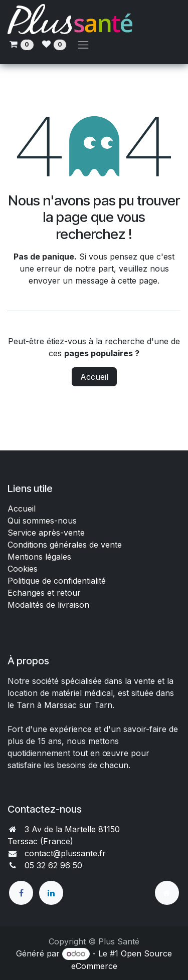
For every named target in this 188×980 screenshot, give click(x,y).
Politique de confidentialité (57, 581)
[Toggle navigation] (83, 45)
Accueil (94, 377)
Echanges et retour (44, 593)
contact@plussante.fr (65, 853)
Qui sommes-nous (42, 521)
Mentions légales (39, 557)
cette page (138, 281)
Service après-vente (46, 533)
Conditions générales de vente (66, 545)
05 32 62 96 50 (53, 865)
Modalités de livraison (48, 605)
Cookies (23, 569)
